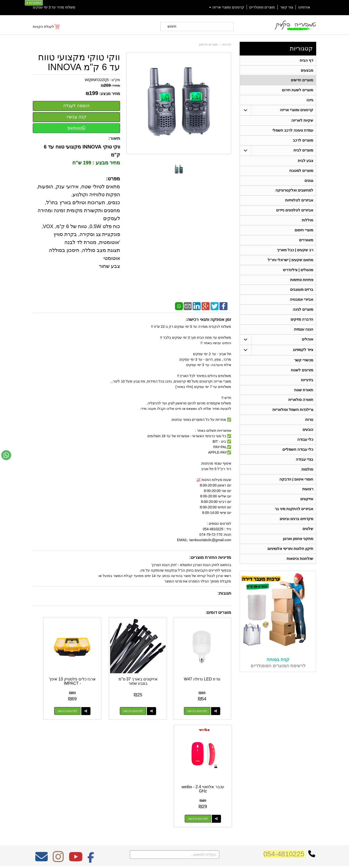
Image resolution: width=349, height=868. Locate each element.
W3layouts (94, 772)
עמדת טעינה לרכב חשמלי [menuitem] (293, 132)
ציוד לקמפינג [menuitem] (303, 357)
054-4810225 (284, 732)
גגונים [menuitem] (309, 183)
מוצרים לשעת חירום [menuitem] (298, 91)
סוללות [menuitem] (307, 224)
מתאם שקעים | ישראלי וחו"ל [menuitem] (291, 265)
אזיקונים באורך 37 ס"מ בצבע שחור (158, 667)
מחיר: (110, 86)
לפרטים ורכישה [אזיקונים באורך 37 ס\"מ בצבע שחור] (153, 697)
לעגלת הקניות (43, 27)
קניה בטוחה (278, 673)
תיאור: (114, 138)
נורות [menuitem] (309, 429)
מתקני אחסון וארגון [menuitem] (298, 551)
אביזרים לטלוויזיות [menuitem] (299, 204)
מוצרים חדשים (208, 45)
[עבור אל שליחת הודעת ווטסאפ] (6, 455)
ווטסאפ (76, 128)
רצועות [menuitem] (308, 500)
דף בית (227, 45)
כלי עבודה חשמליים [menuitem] (298, 459)
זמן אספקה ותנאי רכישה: (208, 319)
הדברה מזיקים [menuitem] (302, 326)
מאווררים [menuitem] (306, 245)
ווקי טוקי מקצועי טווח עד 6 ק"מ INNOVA (79, 62)
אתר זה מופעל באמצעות (174, 860)
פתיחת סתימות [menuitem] (302, 285)
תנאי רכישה (238, 781)
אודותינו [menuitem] (304, 7)
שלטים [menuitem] (308, 541)
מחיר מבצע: (110, 94)
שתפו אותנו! (238, 794)
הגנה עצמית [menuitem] (304, 336)
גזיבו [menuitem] (310, 101)
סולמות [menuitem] (307, 480)
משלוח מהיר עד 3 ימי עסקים (54, 7)
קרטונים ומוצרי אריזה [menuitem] (227, 7)
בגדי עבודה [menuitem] (305, 469)
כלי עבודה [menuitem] (305, 449)
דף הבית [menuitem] (306, 61)
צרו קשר (239, 753)
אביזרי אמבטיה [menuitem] (302, 306)
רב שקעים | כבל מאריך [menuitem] (295, 255)
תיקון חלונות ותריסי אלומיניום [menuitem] (290, 561)
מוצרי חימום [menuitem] (304, 234)
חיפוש (172, 26)
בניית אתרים (153, 860)
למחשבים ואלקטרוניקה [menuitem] (294, 194)
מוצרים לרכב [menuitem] (303, 142)
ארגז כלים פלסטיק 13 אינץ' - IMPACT (106, 667)
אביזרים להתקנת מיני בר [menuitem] (294, 520)
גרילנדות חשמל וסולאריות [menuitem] (293, 418)
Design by (85, 772)
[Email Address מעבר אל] (42, 738)
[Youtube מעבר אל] (76, 738)
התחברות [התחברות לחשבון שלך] (34, 3)
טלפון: (241, 774)
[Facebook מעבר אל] (91, 738)
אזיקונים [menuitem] (307, 510)
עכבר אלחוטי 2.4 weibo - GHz (55, 667)
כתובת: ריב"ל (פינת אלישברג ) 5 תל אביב (215, 767)
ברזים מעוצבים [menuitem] (302, 296)
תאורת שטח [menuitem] (304, 398)
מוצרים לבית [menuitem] (303, 153)
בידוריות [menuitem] (307, 388)
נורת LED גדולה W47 (209, 667)
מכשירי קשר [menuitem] (304, 367)
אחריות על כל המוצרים (85, 754)
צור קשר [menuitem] (287, 7)
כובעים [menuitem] (308, 439)
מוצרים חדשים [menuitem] (302, 81)
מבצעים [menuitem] (307, 71)
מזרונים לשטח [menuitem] (302, 378)
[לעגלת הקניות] (47, 27)
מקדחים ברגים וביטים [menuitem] (297, 531)
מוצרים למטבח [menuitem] (301, 173)
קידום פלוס (166, 860)
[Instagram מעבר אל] (58, 738)
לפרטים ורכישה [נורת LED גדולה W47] (204, 697)
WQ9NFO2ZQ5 (97, 80)
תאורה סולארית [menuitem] (301, 408)
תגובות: (224, 593)
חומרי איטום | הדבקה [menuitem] (296, 490)
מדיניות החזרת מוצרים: (210, 557)
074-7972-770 (226, 774)
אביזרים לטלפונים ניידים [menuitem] (295, 214)
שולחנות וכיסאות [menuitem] (300, 571)
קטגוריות (301, 48)
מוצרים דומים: (218, 612)
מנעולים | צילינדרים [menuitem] (298, 275)
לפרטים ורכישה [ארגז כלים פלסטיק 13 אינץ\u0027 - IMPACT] (101, 697)
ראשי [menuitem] (313, 760)
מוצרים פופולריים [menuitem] (262, 7)
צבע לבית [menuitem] (305, 163)
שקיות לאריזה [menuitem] (302, 122)
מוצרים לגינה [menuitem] (303, 316)
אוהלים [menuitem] (307, 347)
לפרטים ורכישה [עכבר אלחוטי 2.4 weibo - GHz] (50, 697)
